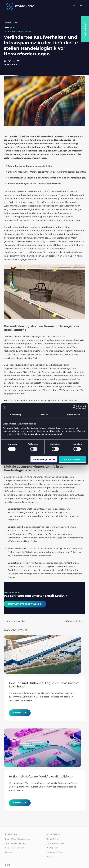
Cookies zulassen (72, 459)
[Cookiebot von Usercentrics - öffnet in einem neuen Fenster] (75, 407)
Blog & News (52, 839)
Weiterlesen (20, 713)
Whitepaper (52, 848)
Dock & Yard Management (17, 839)
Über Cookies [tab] (73, 415)
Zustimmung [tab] (15, 415)
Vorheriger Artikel (15, 621)
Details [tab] (44, 415)
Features (9, 852)
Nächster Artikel (75, 621)
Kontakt (85, 29)
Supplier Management (16, 843)
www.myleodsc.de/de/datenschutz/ (45, 434)
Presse (50, 857)
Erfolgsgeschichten (55, 843)
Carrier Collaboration (15, 848)
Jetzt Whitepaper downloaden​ (25, 604)
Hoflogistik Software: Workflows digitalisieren (41, 776)
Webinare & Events (55, 852)
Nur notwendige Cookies (44, 459)
